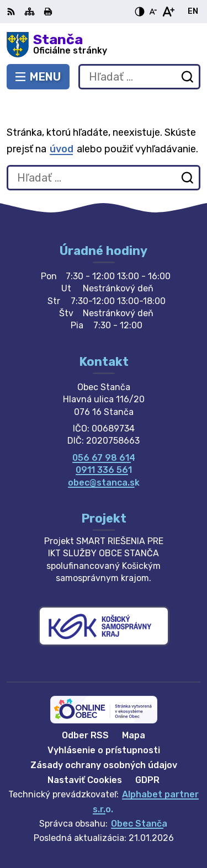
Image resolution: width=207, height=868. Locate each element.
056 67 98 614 (104, 458)
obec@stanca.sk (104, 483)
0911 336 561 (104, 470)
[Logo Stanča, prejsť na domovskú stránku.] (104, 45)
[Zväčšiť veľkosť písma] (168, 12)
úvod (62, 149)
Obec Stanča (139, 824)
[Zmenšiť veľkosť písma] (153, 12)
